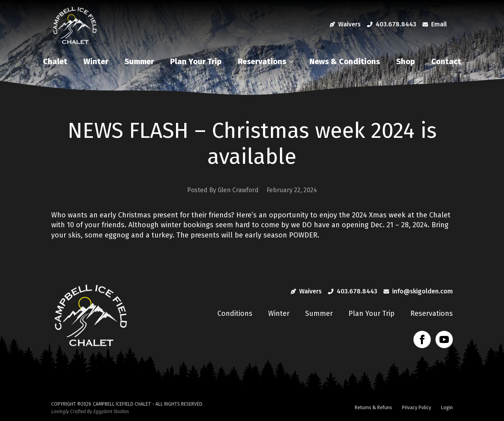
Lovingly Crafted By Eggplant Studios (90, 412)
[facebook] (422, 339)
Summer (139, 61)
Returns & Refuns (373, 408)
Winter (96, 61)
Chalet (55, 61)
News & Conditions (345, 61)
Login (447, 408)
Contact (446, 61)
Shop (406, 61)
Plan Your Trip (196, 61)
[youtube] (444, 339)
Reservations (262, 61)
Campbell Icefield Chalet (122, 404)
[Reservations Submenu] (293, 61)
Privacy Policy (417, 408)
